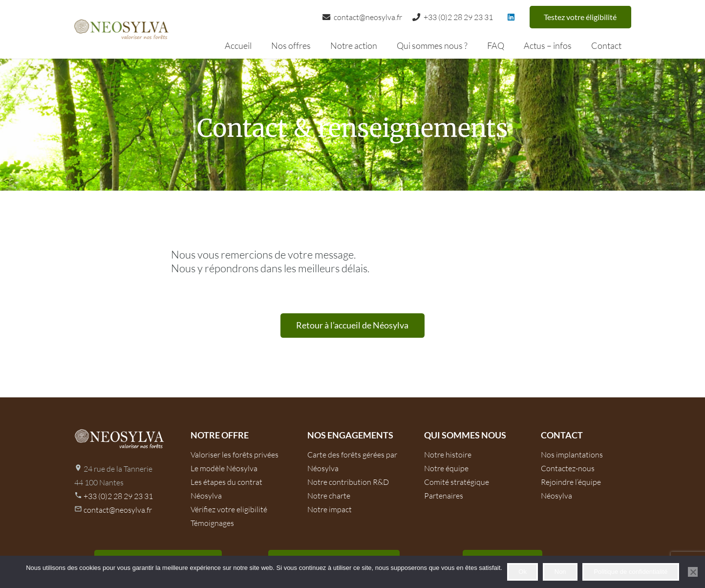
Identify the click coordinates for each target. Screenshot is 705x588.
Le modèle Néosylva (224, 468)
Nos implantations (572, 455)
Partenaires (444, 496)
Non (560, 572)
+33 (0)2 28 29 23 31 (118, 496)
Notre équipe (446, 468)
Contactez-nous (568, 468)
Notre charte (329, 496)
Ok (523, 572)
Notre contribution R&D (348, 482)
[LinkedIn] (511, 17)
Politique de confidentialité (630, 572)
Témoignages (212, 523)
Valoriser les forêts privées (235, 455)
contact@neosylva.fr (118, 510)
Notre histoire (448, 455)
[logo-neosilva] (121, 29)
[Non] (693, 572)
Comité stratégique (457, 482)
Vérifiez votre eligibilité (229, 509)
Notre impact (330, 509)
